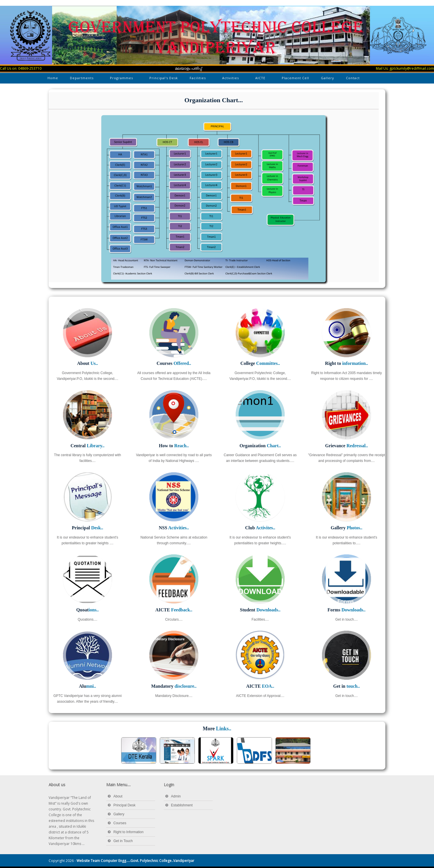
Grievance (347, 446)
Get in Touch (123, 841)
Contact (353, 78)
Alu (87, 686)
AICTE (261, 79)
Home (53, 78)
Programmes (122, 79)
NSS (174, 528)
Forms (347, 610)
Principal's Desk (164, 78)
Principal (88, 528)
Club (260, 528)
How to (174, 446)
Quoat (87, 610)
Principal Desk (124, 805)
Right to (346, 363)
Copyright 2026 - (121, 861)
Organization (260, 446)
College (260, 363)
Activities (231, 79)
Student (260, 610)
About (87, 363)
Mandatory (174, 686)
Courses (174, 363)
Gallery (328, 78)
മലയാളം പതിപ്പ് (189, 68)
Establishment (182, 805)
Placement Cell (295, 78)
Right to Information (129, 832)
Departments (82, 79)
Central (87, 446)
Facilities (198, 79)
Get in (347, 686)
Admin (176, 796)
